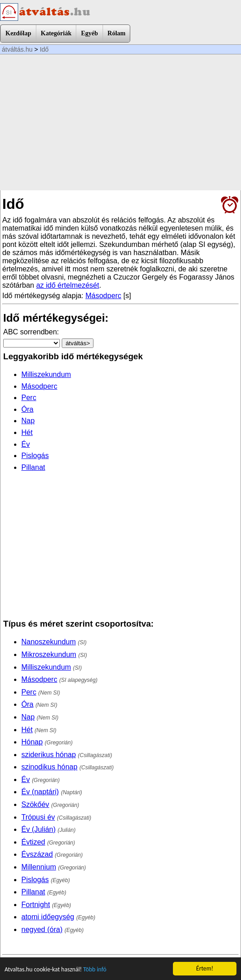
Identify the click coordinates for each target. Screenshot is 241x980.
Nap (28, 421)
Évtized (33, 842)
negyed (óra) (42, 929)
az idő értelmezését (68, 285)
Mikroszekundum (49, 654)
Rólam (117, 33)
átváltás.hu (17, 49)
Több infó (95, 970)
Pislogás (35, 456)
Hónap (32, 742)
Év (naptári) (40, 792)
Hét (27, 432)
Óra (27, 409)
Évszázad (37, 854)
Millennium (39, 867)
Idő (44, 49)
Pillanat (33, 467)
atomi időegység (48, 917)
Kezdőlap (18, 33)
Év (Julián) (39, 829)
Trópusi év (38, 817)
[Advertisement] (120, 122)
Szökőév (35, 804)
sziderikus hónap (49, 755)
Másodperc (103, 296)
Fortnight (36, 905)
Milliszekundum (46, 374)
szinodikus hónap (49, 767)
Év (26, 444)
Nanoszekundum (49, 642)
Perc (29, 398)
